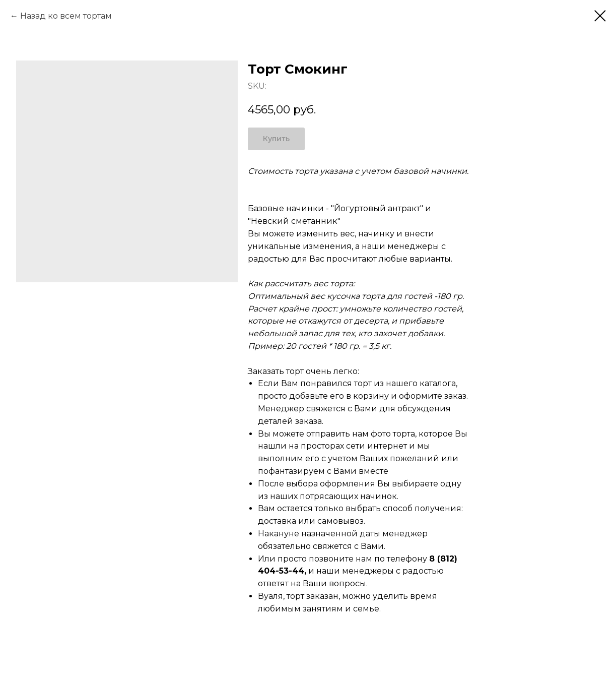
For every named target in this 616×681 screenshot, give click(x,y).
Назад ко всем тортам (66, 16)
